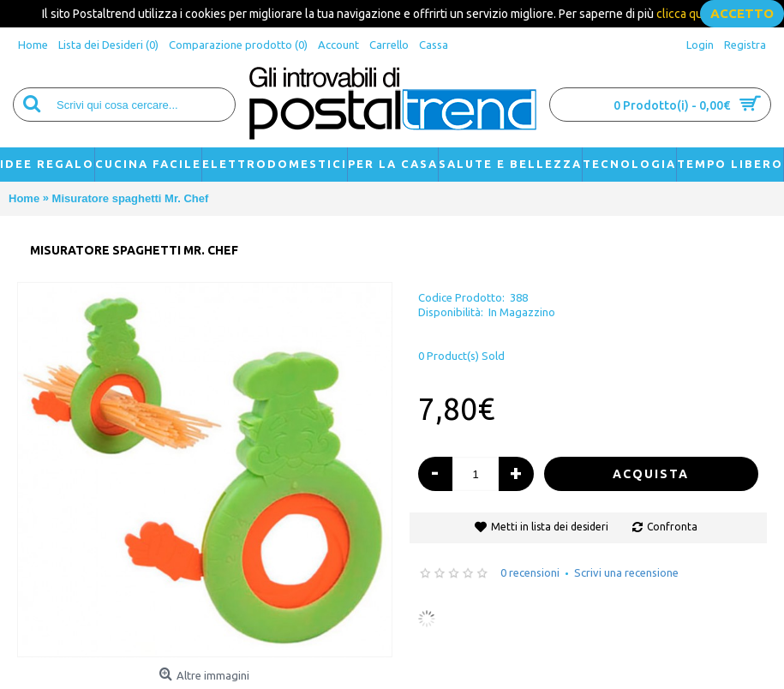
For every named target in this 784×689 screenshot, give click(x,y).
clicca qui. (682, 14)
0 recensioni (530, 572)
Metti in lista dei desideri (550, 527)
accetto (742, 13)
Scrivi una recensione (626, 572)
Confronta (672, 527)
